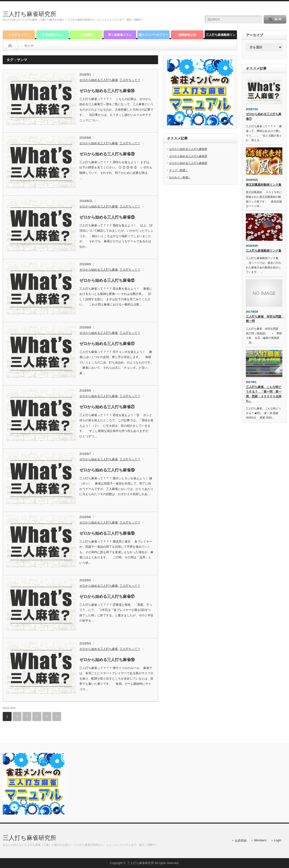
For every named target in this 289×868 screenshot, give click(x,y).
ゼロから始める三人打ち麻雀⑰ (107, 596)
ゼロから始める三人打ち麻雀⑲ (107, 470)
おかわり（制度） (180, 177)
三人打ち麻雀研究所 (29, 14)
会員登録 (241, 841)
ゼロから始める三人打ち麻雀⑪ (107, 344)
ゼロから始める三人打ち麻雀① (264, 116)
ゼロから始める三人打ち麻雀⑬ (107, 217)
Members (260, 840)
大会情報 (86, 35)
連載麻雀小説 (187, 35)
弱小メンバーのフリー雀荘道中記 (153, 36)
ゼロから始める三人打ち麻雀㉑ (107, 407)
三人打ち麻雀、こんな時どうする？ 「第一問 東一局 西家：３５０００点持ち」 (264, 394)
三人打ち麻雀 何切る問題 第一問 (264, 319)
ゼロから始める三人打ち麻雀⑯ (107, 660)
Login (278, 840)
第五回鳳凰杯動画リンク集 (264, 185)
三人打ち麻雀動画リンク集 (221, 36)
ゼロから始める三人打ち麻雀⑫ (107, 280)
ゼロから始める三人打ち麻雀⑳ (107, 154)
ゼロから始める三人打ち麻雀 (99, 80)
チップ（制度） (179, 170)
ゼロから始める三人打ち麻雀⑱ (107, 533)
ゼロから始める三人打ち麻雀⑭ (107, 91)
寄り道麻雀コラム (120, 35)
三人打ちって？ (19, 35)
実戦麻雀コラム (53, 35)
